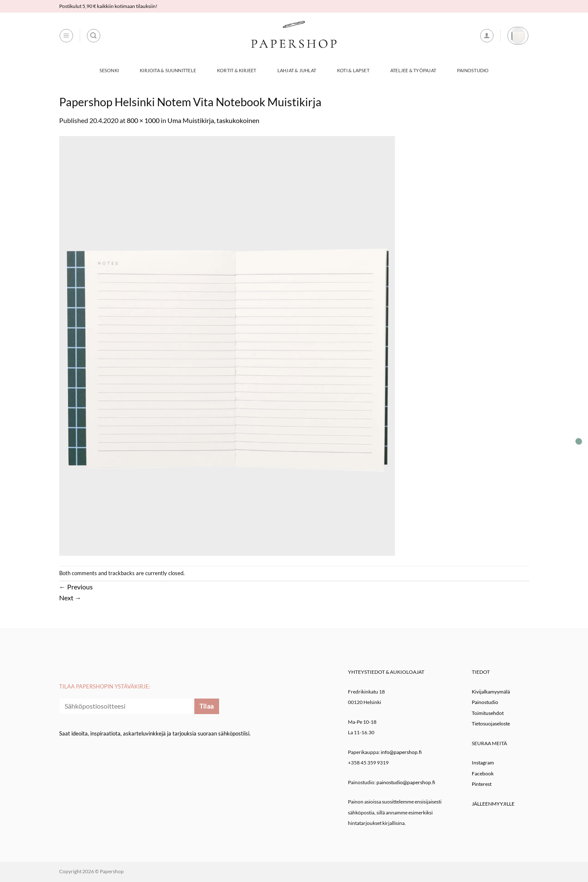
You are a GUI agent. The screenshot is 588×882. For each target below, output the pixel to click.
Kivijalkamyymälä (491, 692)
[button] (66, 36)
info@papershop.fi (401, 752)
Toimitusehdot (488, 713)
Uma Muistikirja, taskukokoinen (213, 120)
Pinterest (482, 784)
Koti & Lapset (353, 70)
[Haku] (94, 36)
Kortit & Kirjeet (237, 70)
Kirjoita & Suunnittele (168, 70)
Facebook (483, 773)
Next (70, 598)
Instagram (483, 763)
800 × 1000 (143, 120)
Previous (76, 587)
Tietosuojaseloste (491, 724)
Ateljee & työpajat (413, 70)
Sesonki (109, 70)
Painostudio (473, 70)
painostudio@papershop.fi (406, 782)
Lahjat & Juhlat (297, 70)
